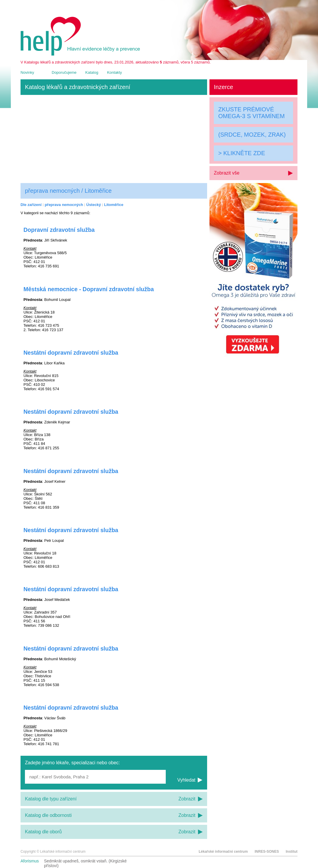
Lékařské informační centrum (223, 852)
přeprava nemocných (64, 205)
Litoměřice (114, 205)
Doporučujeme (64, 72)
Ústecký (94, 205)
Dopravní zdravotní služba (59, 230)
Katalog (92, 72)
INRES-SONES (267, 852)
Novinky (27, 72)
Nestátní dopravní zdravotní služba (71, 353)
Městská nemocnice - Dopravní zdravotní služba (89, 289)
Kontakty (115, 72)
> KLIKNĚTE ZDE (242, 153)
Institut (292, 852)
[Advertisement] (114, 139)
